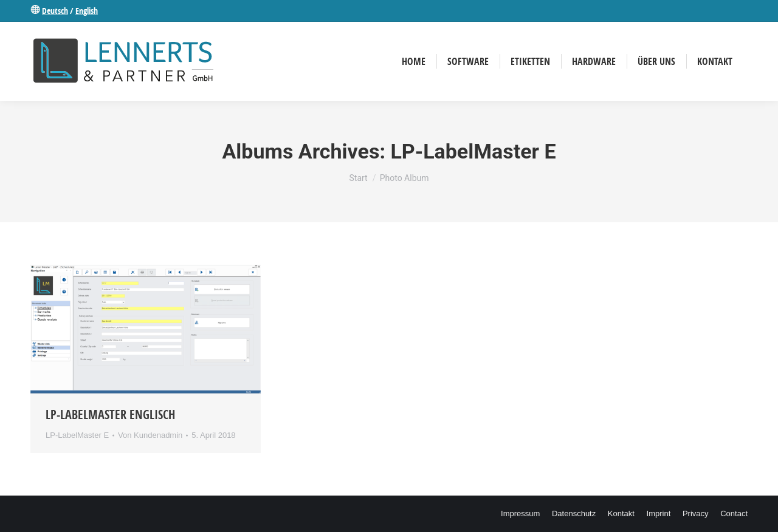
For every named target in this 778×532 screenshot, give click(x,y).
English (87, 11)
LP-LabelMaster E (77, 435)
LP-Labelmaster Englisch (110, 414)
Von (150, 435)
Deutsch (55, 11)
